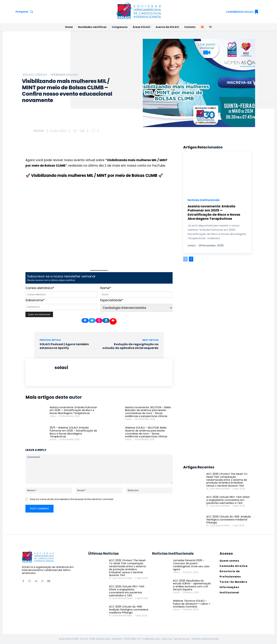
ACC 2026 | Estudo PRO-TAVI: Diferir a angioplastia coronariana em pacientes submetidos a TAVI (228, 500)
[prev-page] (185, 259)
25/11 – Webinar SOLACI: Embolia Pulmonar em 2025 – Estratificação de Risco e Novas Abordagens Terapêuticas (73, 432)
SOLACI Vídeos (35, 75)
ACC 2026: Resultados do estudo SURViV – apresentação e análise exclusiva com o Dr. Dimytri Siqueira (192, 585)
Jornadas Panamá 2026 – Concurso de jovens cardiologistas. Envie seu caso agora (191, 565)
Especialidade (112, 300)
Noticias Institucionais (204, 200)
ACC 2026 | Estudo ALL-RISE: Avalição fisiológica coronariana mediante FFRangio (229, 520)
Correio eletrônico (40, 288)
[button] (25, 12)
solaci (39, 131)
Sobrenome (35, 300)
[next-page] (191, 259)
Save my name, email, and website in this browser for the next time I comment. (72, 499)
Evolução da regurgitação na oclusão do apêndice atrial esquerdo (130, 346)
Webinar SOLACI (64, 75)
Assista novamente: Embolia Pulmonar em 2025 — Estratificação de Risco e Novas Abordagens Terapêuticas (73, 410)
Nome (106, 288)
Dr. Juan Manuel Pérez (218, 489)
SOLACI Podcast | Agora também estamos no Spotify (64, 346)
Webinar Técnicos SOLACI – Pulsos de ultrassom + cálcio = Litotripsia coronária (192, 604)
